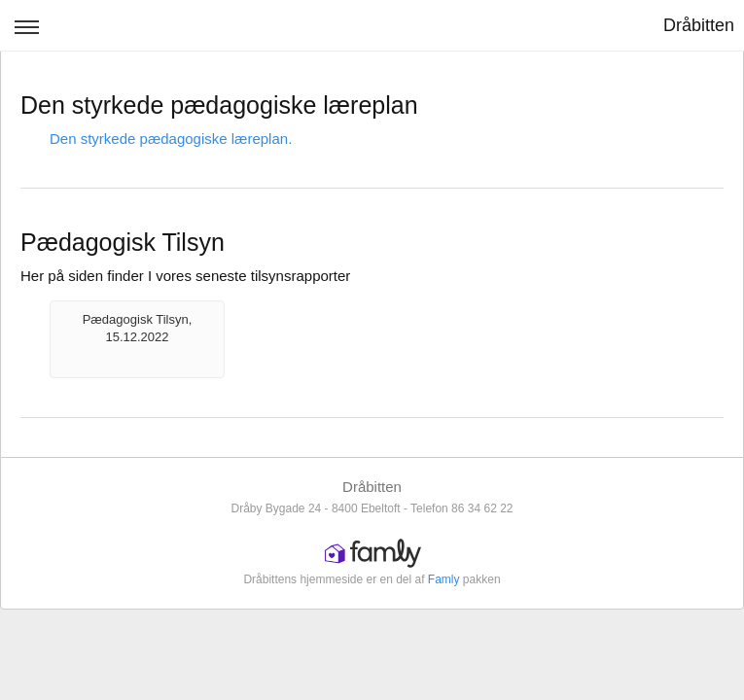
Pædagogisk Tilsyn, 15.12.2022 (138, 328)
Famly (444, 579)
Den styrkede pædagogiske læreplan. (171, 139)
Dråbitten (699, 25)
